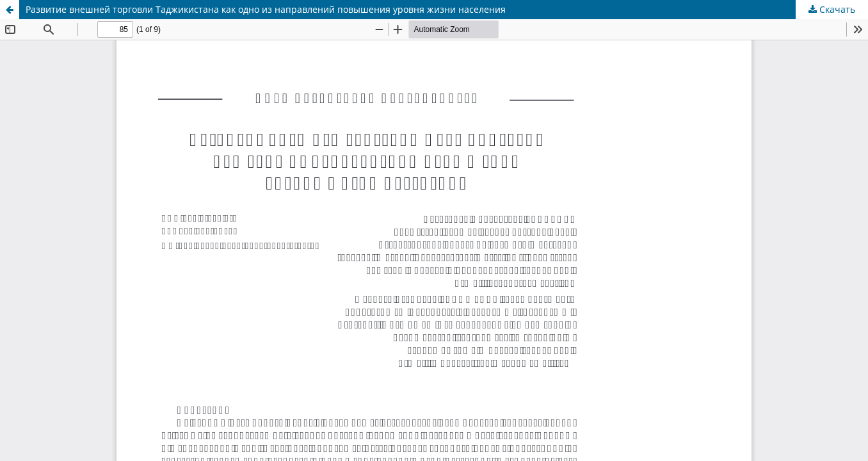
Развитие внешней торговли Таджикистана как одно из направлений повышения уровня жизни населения (266, 9)
